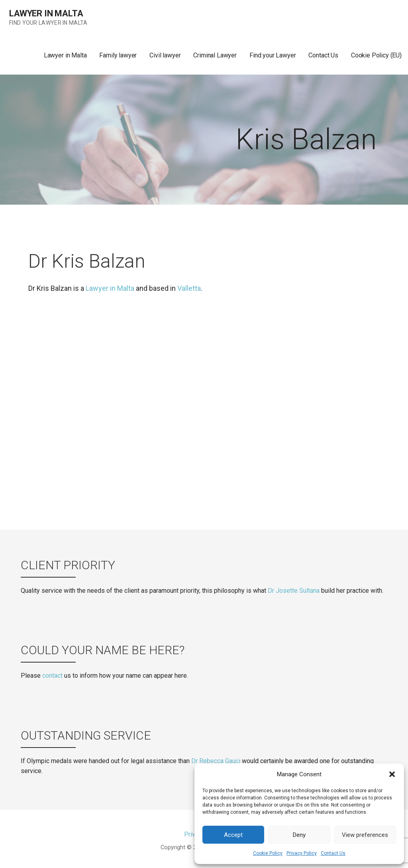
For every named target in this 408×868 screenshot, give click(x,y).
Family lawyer (118, 55)
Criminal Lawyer (215, 55)
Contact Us (333, 853)
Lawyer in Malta (46, 13)
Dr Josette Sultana (294, 591)
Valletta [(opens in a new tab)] (189, 288)
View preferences (365, 835)
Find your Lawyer (273, 55)
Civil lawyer (165, 55)
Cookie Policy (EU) (376, 55)
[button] (392, 774)
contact (52, 676)
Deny (299, 835)
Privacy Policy (302, 853)
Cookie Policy (268, 853)
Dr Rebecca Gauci (216, 761)
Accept (233, 835)
